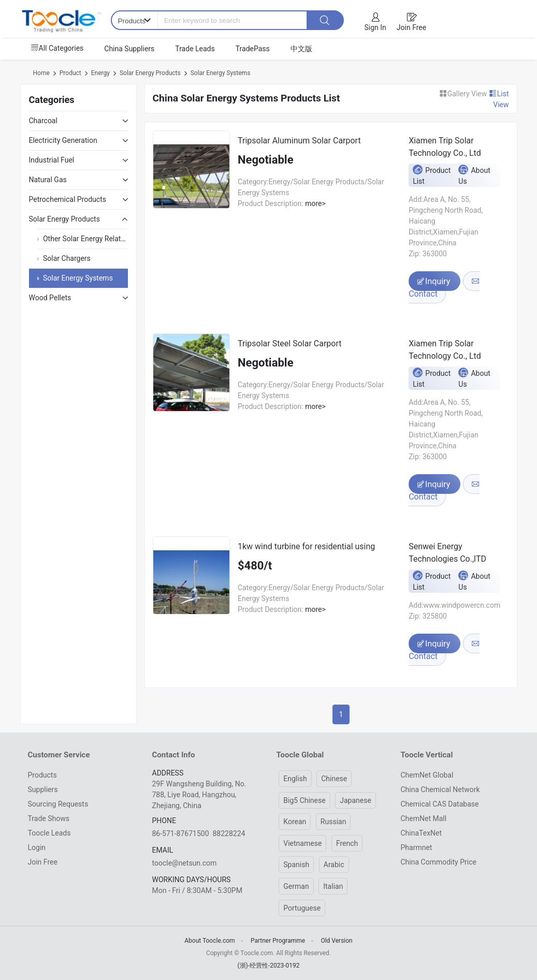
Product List (432, 175)
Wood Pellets (50, 298)
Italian (333, 886)
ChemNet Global (427, 775)
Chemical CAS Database (440, 804)
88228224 (229, 833)
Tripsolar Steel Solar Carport (290, 343)
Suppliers (43, 789)
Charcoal (43, 121)
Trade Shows (49, 818)
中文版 (301, 49)
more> (315, 203)
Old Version (336, 941)
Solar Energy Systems (221, 73)
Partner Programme (278, 941)
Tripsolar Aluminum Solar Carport (299, 141)
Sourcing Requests (58, 804)
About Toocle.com (209, 941)
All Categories (57, 48)
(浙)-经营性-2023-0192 (268, 966)
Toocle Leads (49, 833)
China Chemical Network (440, 789)
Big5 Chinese (304, 800)
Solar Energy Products (150, 73)
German (296, 886)
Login (37, 847)
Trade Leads (195, 49)
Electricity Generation (63, 140)
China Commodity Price (439, 862)
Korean (295, 822)
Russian (333, 822)
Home (41, 73)
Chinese (334, 779)
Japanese (355, 800)
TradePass (253, 49)
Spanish (296, 865)
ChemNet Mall (424, 818)
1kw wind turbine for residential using (306, 546)
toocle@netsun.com (185, 863)
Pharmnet (417, 847)
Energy (100, 73)
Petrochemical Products (68, 199)
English (295, 779)
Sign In (375, 27)
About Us (474, 175)
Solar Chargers (67, 258)
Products (42, 775)
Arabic (334, 865)
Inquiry (434, 281)
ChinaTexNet (422, 833)
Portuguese (302, 908)
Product (70, 73)
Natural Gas (48, 180)
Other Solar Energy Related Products (101, 239)
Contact (444, 288)
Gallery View (464, 94)
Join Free (411, 27)
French (347, 843)
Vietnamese (302, 843)
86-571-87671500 (181, 833)
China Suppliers (129, 49)
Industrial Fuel (52, 160)
